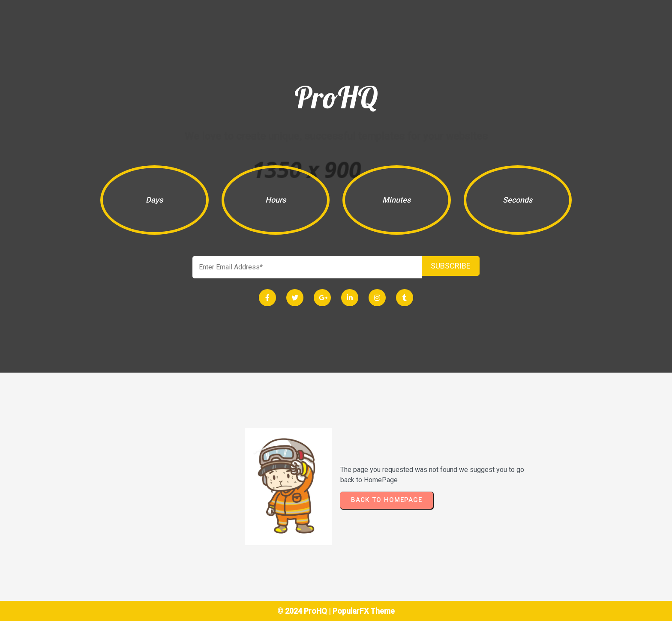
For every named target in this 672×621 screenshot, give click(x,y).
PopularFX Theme (364, 611)
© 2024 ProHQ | (305, 611)
